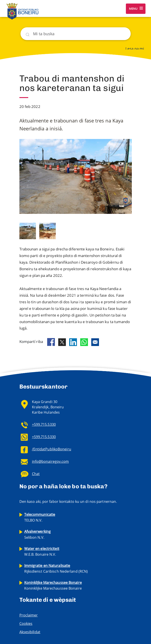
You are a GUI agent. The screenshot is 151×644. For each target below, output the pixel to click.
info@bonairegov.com (50, 461)
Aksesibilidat (30, 632)
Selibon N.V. (38, 534)
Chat (36, 474)
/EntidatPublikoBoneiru (52, 449)
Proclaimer (29, 615)
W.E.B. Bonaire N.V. (42, 551)
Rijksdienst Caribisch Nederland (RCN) (56, 568)
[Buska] (76, 34)
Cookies (26, 624)
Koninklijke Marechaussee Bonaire (53, 585)
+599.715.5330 (44, 424)
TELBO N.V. (40, 517)
